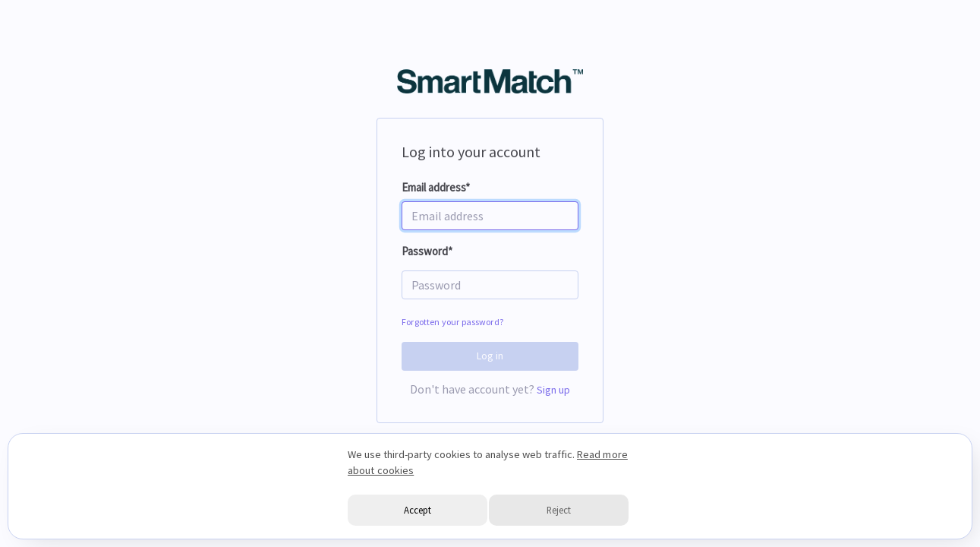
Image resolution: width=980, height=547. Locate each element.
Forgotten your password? (452, 322)
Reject (559, 510)
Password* (427, 251)
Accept (418, 510)
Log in (490, 356)
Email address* (436, 187)
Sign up (554, 390)
